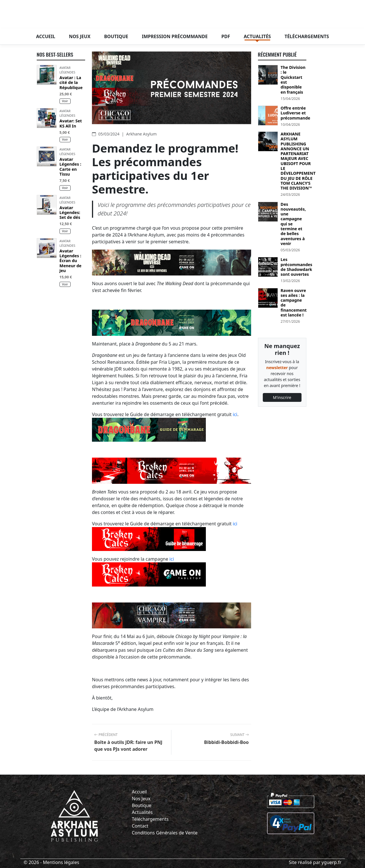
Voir (65, 101)
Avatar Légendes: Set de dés (70, 213)
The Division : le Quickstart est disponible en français (293, 80)
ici (235, 414)
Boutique (116, 36)
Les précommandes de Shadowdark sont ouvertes (297, 267)
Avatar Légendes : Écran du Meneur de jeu (70, 261)
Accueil (46, 36)
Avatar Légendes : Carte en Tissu (70, 167)
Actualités (257, 36)
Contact (140, 826)
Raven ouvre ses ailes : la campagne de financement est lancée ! (294, 303)
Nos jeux (80, 36)
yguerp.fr (331, 862)
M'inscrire (282, 397)
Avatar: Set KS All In (71, 123)
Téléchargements (307, 36)
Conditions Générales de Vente (165, 833)
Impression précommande (175, 36)
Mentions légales (61, 862)
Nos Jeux (141, 799)
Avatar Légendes (67, 70)
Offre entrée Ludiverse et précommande (296, 113)
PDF (226, 36)
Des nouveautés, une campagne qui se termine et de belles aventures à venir (293, 224)
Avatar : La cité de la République (71, 83)
